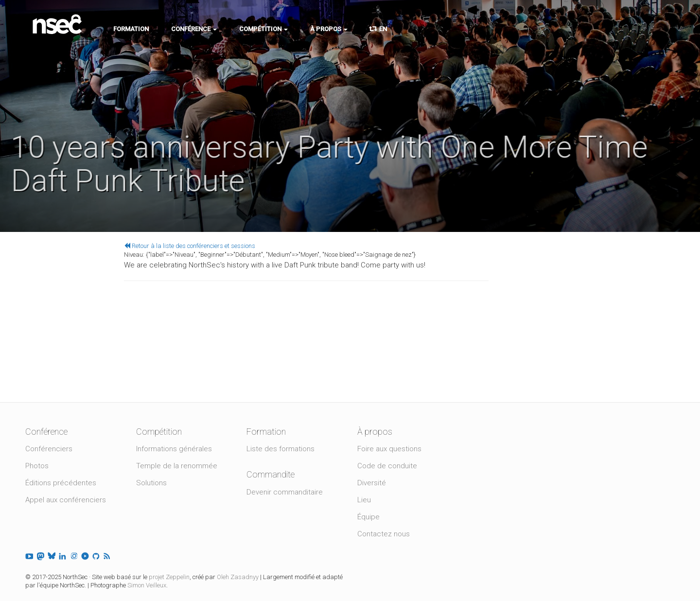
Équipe (368, 517)
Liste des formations (280, 449)
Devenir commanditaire (285, 492)
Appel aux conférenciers (66, 500)
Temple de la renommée (177, 466)
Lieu (364, 500)
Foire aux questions (389, 449)
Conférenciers (49, 449)
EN (378, 29)
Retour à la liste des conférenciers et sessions (190, 246)
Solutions (151, 483)
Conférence (194, 29)
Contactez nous (384, 534)
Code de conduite (387, 466)
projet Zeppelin (169, 577)
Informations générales (174, 449)
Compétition (263, 29)
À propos (329, 29)
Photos (37, 466)
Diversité (372, 483)
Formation (131, 29)
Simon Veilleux (147, 585)
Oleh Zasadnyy (238, 577)
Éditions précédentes (61, 483)
